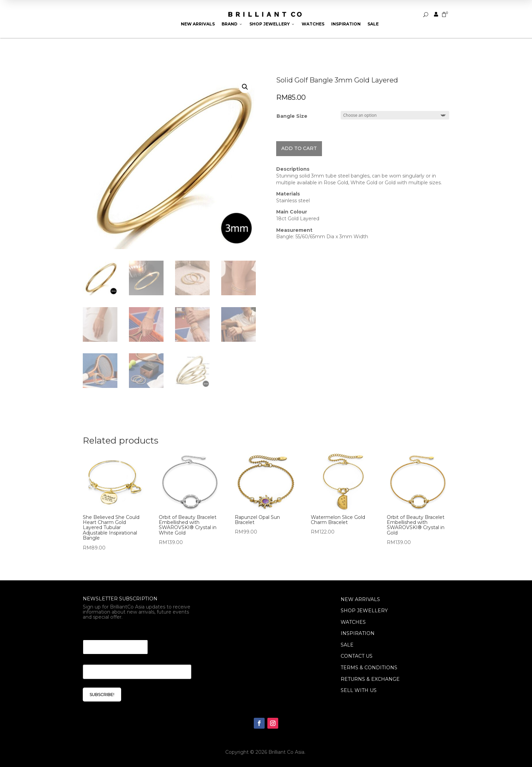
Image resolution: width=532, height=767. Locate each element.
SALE (347, 645)
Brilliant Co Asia (286, 752)
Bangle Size (292, 116)
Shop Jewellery (272, 24)
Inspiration (346, 24)
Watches (313, 24)
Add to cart (299, 148)
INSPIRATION (358, 633)
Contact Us (357, 656)
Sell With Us (359, 690)
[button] (245, 87)
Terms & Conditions (369, 668)
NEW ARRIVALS (360, 599)
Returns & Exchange (370, 679)
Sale (373, 24)
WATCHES (353, 622)
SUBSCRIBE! (102, 695)
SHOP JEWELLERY (364, 611)
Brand (232, 24)
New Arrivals (198, 24)
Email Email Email (108, 631)
